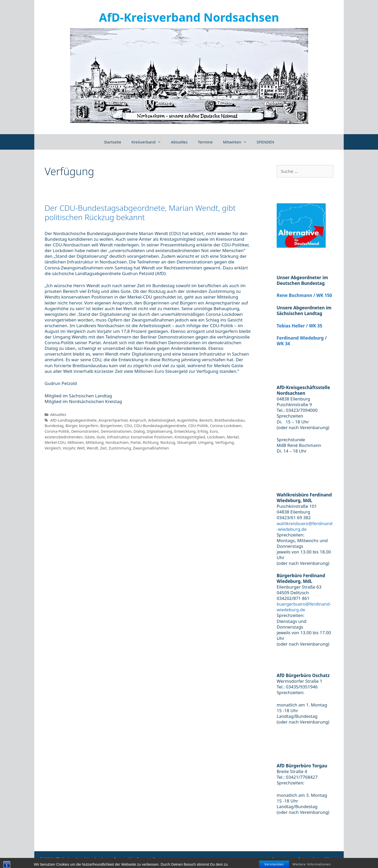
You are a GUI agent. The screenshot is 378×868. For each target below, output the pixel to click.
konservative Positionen (152, 437)
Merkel (233, 437)
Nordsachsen (117, 442)
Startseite (113, 142)
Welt (81, 448)
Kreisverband (149, 142)
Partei (136, 442)
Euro (214, 431)
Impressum (283, 859)
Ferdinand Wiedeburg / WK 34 (302, 341)
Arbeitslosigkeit (162, 420)
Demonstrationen (116, 431)
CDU (128, 426)
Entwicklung (185, 431)
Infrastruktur (118, 437)
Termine (205, 142)
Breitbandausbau (230, 420)
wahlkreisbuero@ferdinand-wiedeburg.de (305, 526)
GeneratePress (149, 859)
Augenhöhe (187, 420)
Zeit (103, 448)
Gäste (90, 437)
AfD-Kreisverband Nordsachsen (189, 17)
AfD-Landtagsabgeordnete (73, 420)
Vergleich (53, 448)
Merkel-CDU (55, 442)
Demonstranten (85, 431)
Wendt (92, 448)
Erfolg (203, 431)
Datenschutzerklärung (318, 859)
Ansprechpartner (113, 420)
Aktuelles (179, 142)
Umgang (206, 442)
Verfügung (225, 442)
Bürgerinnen (111, 426)
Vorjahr (69, 448)
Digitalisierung (159, 431)
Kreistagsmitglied (190, 437)
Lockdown (216, 437)
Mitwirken (237, 142)
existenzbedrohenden (64, 437)
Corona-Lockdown (226, 426)
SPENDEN (265, 142)
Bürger (71, 426)
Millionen (76, 442)
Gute (101, 437)
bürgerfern (89, 426)
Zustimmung (120, 448)
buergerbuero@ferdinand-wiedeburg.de (304, 607)
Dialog (139, 431)
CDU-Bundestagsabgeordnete (160, 426)
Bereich (206, 420)
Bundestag (54, 426)
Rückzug (168, 442)
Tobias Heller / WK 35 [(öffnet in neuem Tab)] (299, 326)
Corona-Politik (57, 431)
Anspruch (138, 420)
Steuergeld (187, 442)
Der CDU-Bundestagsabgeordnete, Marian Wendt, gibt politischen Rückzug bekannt (140, 212)
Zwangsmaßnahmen (151, 448)
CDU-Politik (198, 426)
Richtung (151, 442)
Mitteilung (95, 442)
